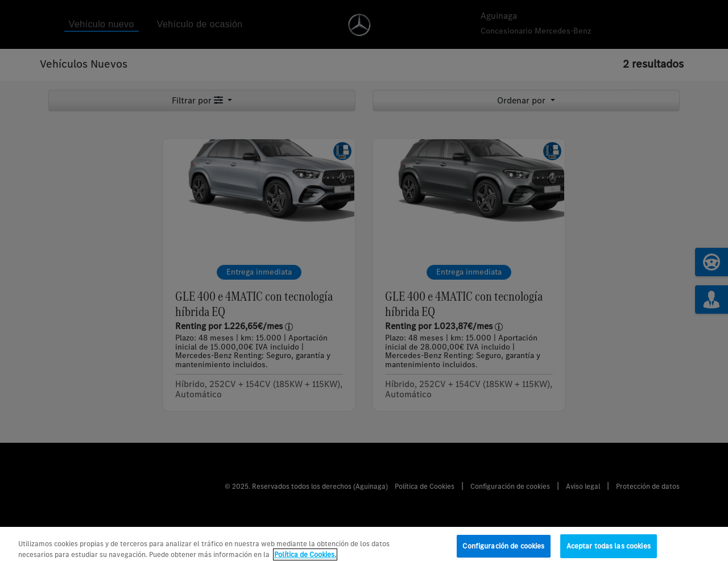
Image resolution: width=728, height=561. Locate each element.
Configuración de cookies (503, 549)
